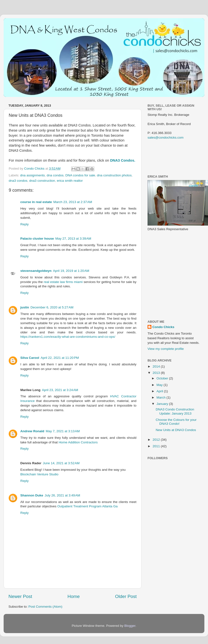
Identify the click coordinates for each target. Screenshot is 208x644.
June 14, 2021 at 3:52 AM (61, 463)
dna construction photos (114, 175)
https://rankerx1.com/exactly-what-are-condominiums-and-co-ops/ (68, 337)
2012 (157, 440)
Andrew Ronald (32, 431)
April (160, 391)
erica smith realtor (70, 181)
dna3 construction (42, 181)
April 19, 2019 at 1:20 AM (71, 271)
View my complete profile (166, 349)
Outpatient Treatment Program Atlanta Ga (87, 506)
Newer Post (20, 596)
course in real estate (36, 202)
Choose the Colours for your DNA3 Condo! (176, 422)
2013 (157, 373)
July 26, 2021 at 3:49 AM (63, 495)
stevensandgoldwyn (36, 271)
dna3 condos (18, 181)
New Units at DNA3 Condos (176, 430)
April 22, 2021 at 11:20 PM (60, 358)
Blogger (130, 626)
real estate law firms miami (63, 282)
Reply (25, 224)
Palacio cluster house (37, 239)
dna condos (55, 175)
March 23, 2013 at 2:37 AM (73, 202)
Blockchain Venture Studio (39, 474)
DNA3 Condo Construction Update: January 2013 (175, 411)
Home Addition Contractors (78, 442)
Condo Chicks (35, 169)
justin (25, 307)
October (163, 378)
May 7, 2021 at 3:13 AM (63, 431)
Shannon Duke (32, 495)
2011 (157, 446)
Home (74, 596)
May (160, 385)
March (161, 397)
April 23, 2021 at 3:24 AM (60, 390)
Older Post (126, 596)
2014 (157, 366)
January (163, 404)
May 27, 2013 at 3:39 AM (73, 239)
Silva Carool (30, 358)
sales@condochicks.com (166, 137)
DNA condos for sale (80, 175)
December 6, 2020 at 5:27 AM (52, 307)
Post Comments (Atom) (45, 607)
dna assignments (32, 175)
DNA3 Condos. (123, 160)
